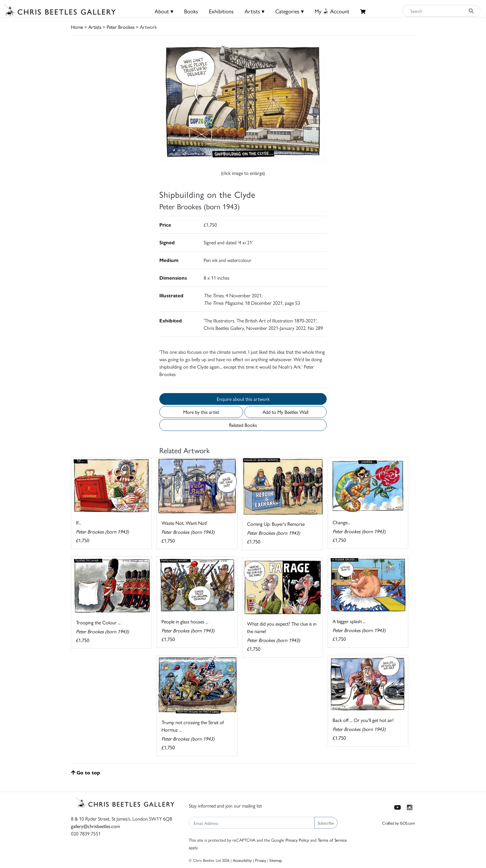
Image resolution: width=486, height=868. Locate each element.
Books (191, 11)
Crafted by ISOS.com (399, 823)
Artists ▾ (254, 11)
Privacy (261, 860)
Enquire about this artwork (243, 399)
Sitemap (276, 860)
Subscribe (326, 823)
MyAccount (332, 11)
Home (77, 27)
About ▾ (164, 11)
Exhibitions (221, 11)
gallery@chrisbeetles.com (95, 826)
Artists (95, 27)
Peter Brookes (121, 27)
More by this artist (201, 412)
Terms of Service (332, 840)
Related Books (243, 425)
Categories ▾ (289, 11)
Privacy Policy (297, 840)
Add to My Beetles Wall (285, 412)
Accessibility (242, 860)
